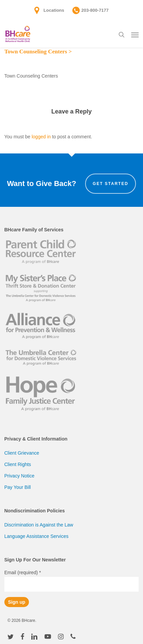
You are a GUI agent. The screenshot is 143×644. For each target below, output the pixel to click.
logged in (41, 137)
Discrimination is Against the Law (39, 525)
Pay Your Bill (18, 487)
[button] (135, 35)
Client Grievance (22, 453)
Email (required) (23, 572)
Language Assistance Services (37, 536)
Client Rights (18, 464)
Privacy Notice (19, 476)
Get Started (111, 184)
